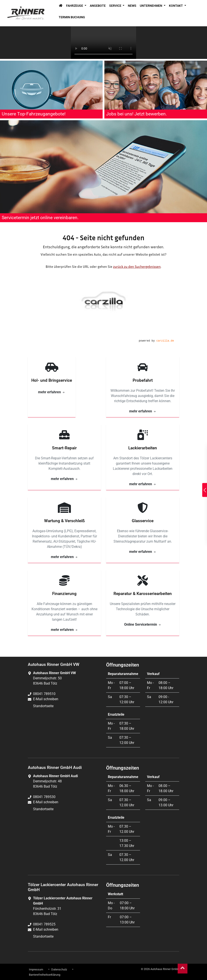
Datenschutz (59, 969)
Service (116, 6)
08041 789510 (44, 694)
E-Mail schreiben (46, 699)
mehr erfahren (52, 392)
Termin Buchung (72, 17)
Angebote (98, 6)
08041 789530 (44, 797)
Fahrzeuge (75, 6)
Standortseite (43, 706)
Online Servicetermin (143, 624)
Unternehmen (151, 6)
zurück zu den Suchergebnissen (137, 267)
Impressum (36, 969)
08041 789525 (44, 924)
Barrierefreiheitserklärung (45, 975)
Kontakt (176, 6)
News (132, 6)
